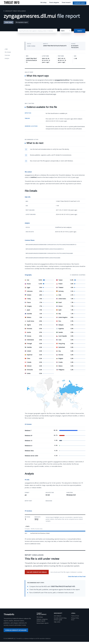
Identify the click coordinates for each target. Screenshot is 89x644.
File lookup (43, 2)
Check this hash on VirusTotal (77, 576)
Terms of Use (75, 616)
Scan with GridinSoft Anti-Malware (37, 572)
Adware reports (41, 621)
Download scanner (80, 3)
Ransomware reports (43, 623)
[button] (66, 31)
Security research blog (60, 618)
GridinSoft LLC (12, 638)
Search (80, 31)
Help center (57, 622)
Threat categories (54, 2)
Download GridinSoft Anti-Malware (16, 630)
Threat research (66, 2)
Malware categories (42, 619)
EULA (73, 620)
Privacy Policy (75, 618)
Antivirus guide (58, 620)
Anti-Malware (58, 616)
